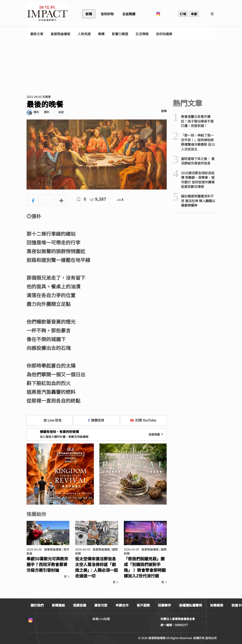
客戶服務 (143, 605)
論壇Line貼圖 (101, 619)
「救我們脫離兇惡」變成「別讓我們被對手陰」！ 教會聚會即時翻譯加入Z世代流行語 (145, 567)
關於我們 (37, 605)
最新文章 (37, 34)
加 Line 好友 (50, 420)
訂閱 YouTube (143, 420)
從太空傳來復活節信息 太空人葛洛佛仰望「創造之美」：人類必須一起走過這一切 (97, 567)
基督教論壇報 (60, 34)
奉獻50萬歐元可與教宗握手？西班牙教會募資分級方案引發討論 (47, 564)
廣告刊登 (101, 605)
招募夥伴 (164, 605)
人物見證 (84, 34)
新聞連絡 (58, 605)
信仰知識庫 (164, 34)
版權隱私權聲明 (191, 605)
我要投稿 (80, 605)
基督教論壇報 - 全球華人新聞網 (47, 14)
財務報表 (217, 605)
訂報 (183, 14)
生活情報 (142, 34)
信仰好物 (107, 14)
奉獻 (194, 14)
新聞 (89, 14)
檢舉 (164, 111)
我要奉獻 (156, 434)
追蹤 (61, 112)
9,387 (98, 199)
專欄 (101, 34)
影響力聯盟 (120, 34)
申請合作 (122, 605)
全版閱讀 (129, 14)
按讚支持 (96, 420)
